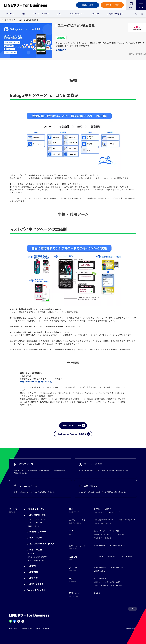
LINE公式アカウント (36, 515)
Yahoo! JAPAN (27, 629)
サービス (10, 14)
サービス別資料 (99, 545)
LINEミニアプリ (34, 538)
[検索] (136, 14)
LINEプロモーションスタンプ (40, 544)
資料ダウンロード (77, 14)
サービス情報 (114, 531)
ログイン (131, 8)
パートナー (13, 20)
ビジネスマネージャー (37, 509)
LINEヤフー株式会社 (42, 629)
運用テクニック (99, 531)
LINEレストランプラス (36, 523)
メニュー (141, 5)
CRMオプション (34, 526)
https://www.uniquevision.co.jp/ (36, 382)
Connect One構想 (36, 590)
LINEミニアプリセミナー (128, 520)
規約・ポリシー (14, 629)
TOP (134, 609)
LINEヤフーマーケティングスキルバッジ (108, 586)
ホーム (4, 20)
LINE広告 (31, 566)
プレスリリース (99, 556)
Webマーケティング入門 (103, 534)
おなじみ (97, 593)
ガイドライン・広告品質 (102, 538)
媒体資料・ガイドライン (118, 545)
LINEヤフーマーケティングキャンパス (107, 582)
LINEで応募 (32, 572)
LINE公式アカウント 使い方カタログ (107, 512)
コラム (59, 14)
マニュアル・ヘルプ (101, 578)
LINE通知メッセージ (36, 532)
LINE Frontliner (100, 571)
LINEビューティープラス (37, 519)
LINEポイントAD (35, 584)
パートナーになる (117, 568)
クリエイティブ (121, 534)
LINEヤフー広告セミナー (103, 523)
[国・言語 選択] (142, 14)
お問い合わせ (88, 5)
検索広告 (31, 554)
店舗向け (108, 509)
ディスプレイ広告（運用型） (38, 557)
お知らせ (95, 14)
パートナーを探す (100, 568)
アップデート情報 (126, 556)
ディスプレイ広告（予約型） (38, 561)
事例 (23, 14)
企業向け (97, 509)
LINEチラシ (32, 578)
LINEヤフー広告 (34, 550)
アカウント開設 (112, 5)
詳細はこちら (61, 50)
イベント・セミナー (41, 14)
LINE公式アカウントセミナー (104, 520)
